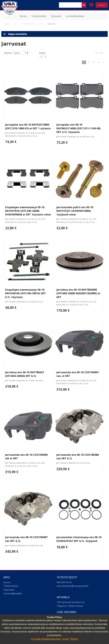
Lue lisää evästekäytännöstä (46, 639)
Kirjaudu (102, 5)
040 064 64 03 (64, 583)
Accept (65, 639)
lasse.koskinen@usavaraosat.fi (72, 587)
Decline (74, 639)
